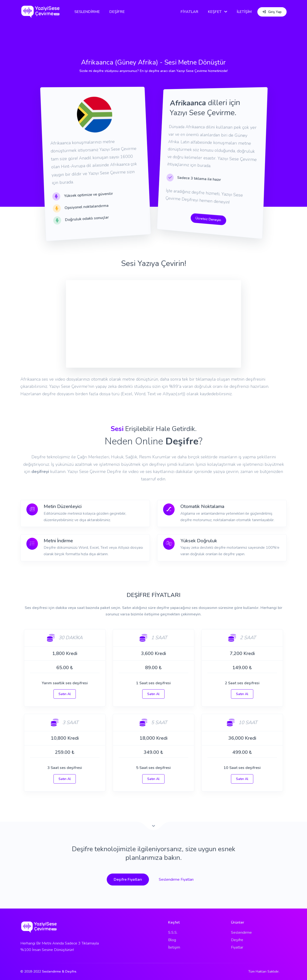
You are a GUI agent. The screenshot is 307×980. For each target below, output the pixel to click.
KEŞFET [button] (215, 12)
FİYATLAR (189, 12)
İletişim (174, 947)
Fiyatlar (237, 947)
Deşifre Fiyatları (128, 880)
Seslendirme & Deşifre (59, 971)
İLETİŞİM (244, 12)
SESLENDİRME (88, 12)
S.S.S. (173, 933)
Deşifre (237, 940)
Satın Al (65, 694)
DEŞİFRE (118, 12)
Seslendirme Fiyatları (176, 880)
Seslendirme (241, 933)
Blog (172, 940)
